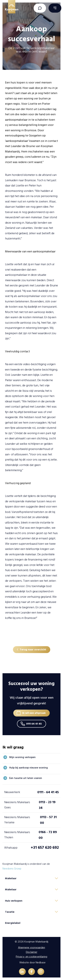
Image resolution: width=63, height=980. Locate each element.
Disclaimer (32, 952)
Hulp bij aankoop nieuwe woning (28, 768)
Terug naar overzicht (33, 650)
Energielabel (13, 923)
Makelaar (11, 878)
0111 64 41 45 (34, 724)
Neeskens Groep (12, 869)
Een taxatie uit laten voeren (26, 778)
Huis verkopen (14, 901)
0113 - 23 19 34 (47, 805)
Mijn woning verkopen (22, 757)
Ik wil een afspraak (34, 713)
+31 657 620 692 (45, 847)
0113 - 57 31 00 (48, 820)
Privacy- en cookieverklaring (32, 957)
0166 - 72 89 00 (48, 835)
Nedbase (41, 963)
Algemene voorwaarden (32, 948)
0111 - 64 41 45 (48, 792)
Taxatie (10, 912)
